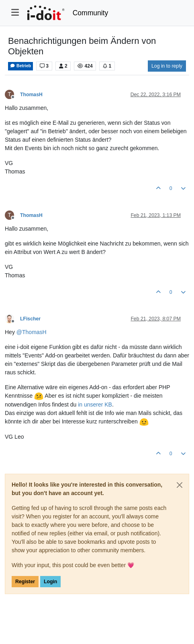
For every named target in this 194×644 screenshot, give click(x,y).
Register (25, 582)
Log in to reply (167, 66)
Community (91, 13)
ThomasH (31, 95)
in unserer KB (95, 405)
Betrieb (20, 66)
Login (50, 582)
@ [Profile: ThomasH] (32, 332)
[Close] (180, 485)
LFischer (30, 319)
